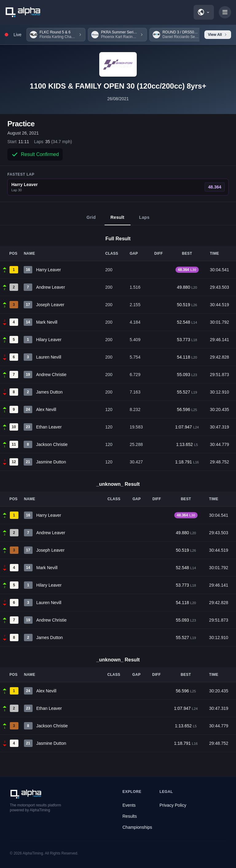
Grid (91, 220)
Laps (144, 220)
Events (129, 805)
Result (118, 220)
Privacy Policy (173, 805)
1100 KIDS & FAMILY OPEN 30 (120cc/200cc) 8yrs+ (118, 86)
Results (130, 816)
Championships (138, 827)
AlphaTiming (33, 853)
